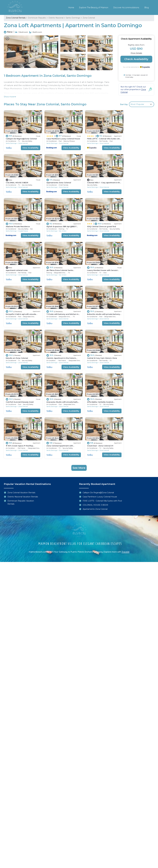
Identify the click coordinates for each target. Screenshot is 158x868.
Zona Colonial (89, 18)
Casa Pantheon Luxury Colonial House (100, 403)
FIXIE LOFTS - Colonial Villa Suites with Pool (102, 407)
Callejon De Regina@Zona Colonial (21, 137)
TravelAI (125, 458)
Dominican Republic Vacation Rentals (21, 409)
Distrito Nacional (56, 18)
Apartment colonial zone (55, 222)
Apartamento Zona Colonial (18, 180)
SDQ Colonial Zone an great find (20, 222)
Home (71, 7)
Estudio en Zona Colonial (131, 264)
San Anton (136, 184)
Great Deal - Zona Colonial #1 (133, 349)
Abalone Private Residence (94, 180)
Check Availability (136, 59)
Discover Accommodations (126, 7)
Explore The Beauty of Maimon (94, 7)
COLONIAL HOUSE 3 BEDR (131, 137)
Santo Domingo (73, 18)
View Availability (28, 146)
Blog (147, 7)
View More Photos (15, 65)
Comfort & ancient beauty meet (96, 307)
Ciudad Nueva (99, 184)
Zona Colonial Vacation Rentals (21, 399)
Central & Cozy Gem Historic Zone (59, 307)
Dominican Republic (37, 18)
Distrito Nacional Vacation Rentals (23, 403)
